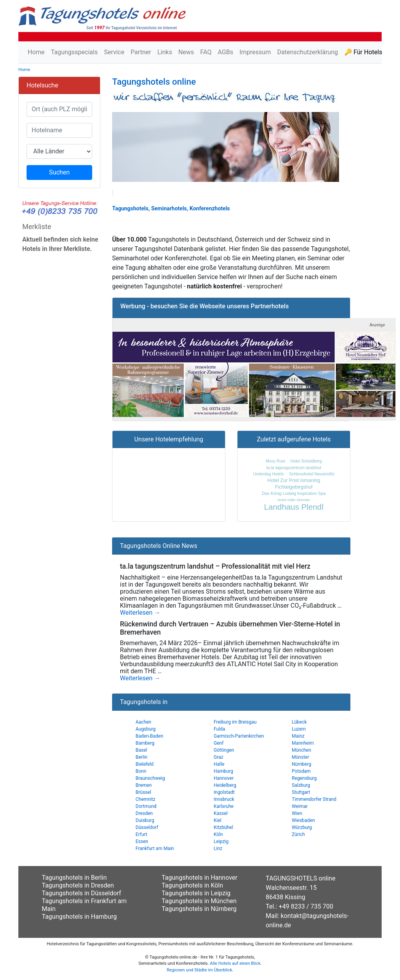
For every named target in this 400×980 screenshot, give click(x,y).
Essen (142, 841)
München (302, 750)
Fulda (219, 729)
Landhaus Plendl (294, 507)
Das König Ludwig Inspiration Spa (294, 493)
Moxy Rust (275, 461)
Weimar (300, 806)
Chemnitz (146, 799)
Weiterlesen (140, 613)
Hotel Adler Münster (294, 500)
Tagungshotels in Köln (192, 885)
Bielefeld (145, 764)
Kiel (218, 820)
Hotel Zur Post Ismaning (294, 480)
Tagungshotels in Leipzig (196, 893)
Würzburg (302, 827)
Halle (219, 764)
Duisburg (145, 820)
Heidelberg (225, 785)
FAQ (206, 52)
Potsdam (301, 771)
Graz (219, 757)
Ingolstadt (224, 792)
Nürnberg (302, 764)
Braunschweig (150, 778)
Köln (218, 834)
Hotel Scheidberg (306, 461)
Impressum (255, 52)
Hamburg (223, 771)
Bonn (141, 771)
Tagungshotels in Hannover (200, 878)
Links (165, 52)
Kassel (221, 813)
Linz (218, 848)
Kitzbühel (223, 827)
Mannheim (303, 743)
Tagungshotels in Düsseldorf (81, 893)
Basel (141, 750)
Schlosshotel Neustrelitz (312, 474)
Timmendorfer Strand (314, 799)
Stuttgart (301, 792)
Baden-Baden (149, 736)
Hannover (224, 778)
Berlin (141, 757)
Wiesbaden (303, 820)
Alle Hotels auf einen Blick (235, 963)
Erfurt (141, 834)
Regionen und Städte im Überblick (200, 970)
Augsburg (146, 729)
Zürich (298, 834)
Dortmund (146, 806)
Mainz (298, 736)
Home (36, 52)
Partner (141, 52)
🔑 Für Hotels (363, 52)
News (186, 52)
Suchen (60, 172)
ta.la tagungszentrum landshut (294, 468)
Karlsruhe (224, 806)
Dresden (144, 813)
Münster (300, 757)
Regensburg (304, 778)
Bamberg (145, 743)
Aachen (143, 722)
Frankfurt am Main (155, 848)
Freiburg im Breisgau (235, 722)
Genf (219, 743)
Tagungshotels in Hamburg (79, 917)
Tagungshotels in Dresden (78, 885)
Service (114, 52)
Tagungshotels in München (199, 901)
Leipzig (221, 841)
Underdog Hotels (268, 474)
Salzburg (301, 785)
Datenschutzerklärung (307, 52)
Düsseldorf (147, 827)
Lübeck (299, 722)
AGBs (225, 52)
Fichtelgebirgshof (294, 487)
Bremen (144, 785)
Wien (297, 813)
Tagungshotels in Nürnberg (199, 909)
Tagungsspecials (74, 52)
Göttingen (224, 750)
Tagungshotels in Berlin (74, 878)
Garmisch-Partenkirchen (239, 736)
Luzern (299, 729)
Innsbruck (224, 799)
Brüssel (143, 792)
